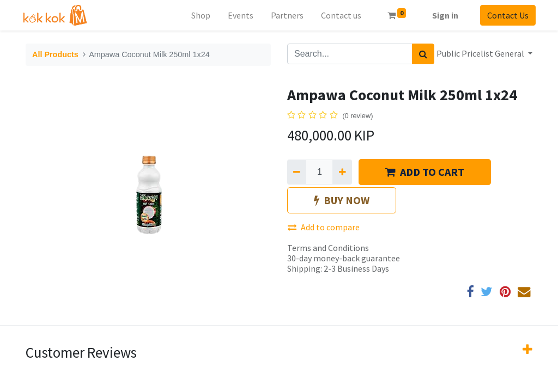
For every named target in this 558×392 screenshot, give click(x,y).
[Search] (423, 54)
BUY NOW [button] (342, 200)
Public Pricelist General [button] (481, 53)
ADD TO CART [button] (425, 172)
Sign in (442, 15)
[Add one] (342, 172)
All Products (55, 54)
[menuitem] (198, 15)
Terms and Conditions (328, 248)
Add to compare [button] (324, 227)
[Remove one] (297, 172)
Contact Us (505, 15)
